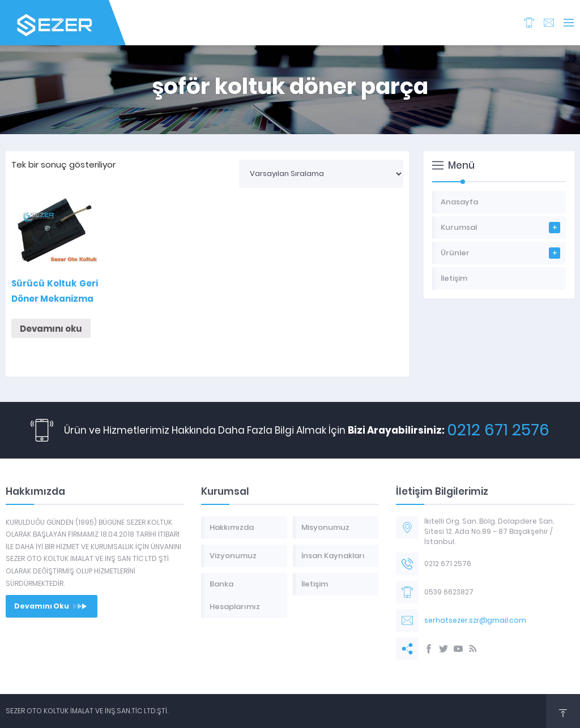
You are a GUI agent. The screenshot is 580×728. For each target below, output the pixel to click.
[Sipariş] (321, 174)
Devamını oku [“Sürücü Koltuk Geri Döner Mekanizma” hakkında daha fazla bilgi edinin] (51, 329)
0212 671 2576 (498, 430)
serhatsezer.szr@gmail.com (475, 620)
